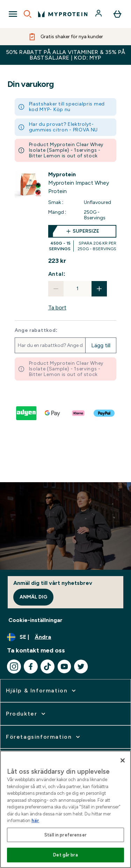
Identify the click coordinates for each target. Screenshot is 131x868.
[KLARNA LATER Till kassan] (79, 413)
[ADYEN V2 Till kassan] (27, 413)
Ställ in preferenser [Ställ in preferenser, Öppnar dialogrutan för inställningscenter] (65, 835)
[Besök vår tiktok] (48, 667)
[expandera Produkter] (26, 714)
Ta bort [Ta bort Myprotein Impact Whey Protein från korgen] (57, 307)
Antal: (57, 274)
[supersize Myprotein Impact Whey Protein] (82, 238)
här (35, 821)
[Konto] (99, 14)
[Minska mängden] (56, 289)
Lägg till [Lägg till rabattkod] (101, 345)
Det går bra (65, 855)
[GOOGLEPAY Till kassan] (53, 413)
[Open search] (28, 14)
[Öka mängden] (99, 289)
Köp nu (62, 110)
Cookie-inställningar (35, 620)
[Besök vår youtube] (64, 667)
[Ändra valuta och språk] (65, 637)
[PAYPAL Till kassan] (104, 413)
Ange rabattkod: (36, 330)
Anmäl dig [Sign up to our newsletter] (33, 597)
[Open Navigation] (13, 14)
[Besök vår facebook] (31, 667)
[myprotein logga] (63, 14)
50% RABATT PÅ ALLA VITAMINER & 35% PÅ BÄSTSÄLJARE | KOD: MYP (66, 55)
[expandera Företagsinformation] (44, 737)
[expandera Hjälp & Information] (42, 691)
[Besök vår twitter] (81, 667)
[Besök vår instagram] (14, 667)
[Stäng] (123, 760)
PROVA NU (86, 130)
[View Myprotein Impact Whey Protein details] (82, 183)
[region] (65, 809)
